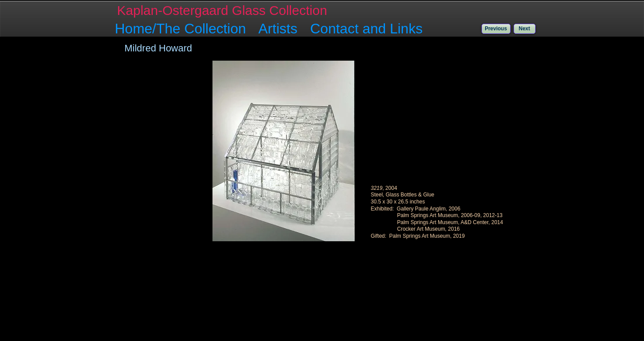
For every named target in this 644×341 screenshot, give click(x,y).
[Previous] (496, 29)
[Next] (525, 29)
